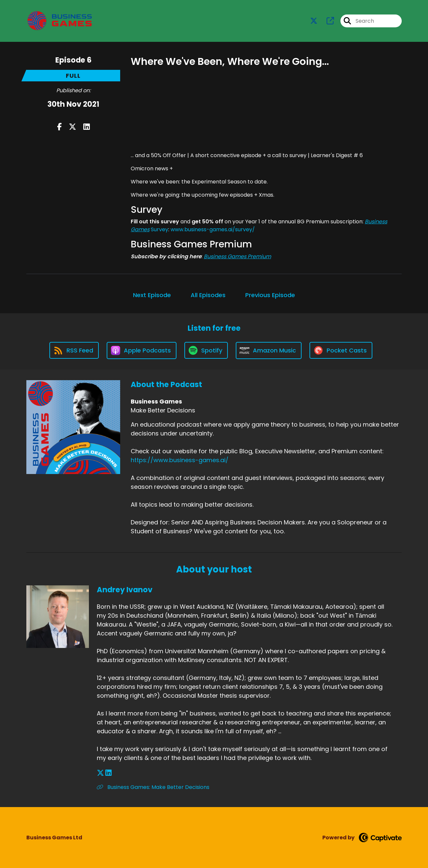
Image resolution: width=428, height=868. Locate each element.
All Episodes (208, 295)
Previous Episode (270, 295)
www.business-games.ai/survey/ (213, 229)
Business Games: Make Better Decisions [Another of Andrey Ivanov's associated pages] (153, 787)
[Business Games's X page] (314, 21)
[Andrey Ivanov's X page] (100, 773)
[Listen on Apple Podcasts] (142, 350)
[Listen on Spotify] (206, 350)
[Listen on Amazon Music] (269, 350)
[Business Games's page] (326, 21)
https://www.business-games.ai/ (180, 460)
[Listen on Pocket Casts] (341, 350)
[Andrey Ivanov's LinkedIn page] (108, 773)
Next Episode (152, 295)
